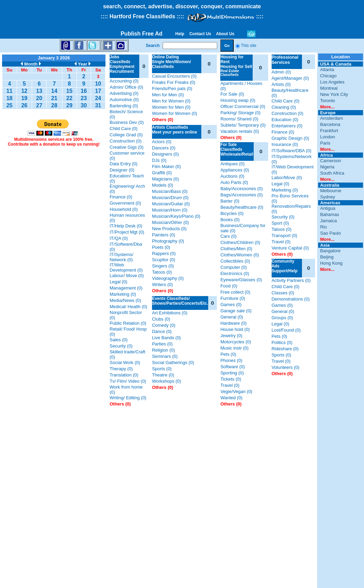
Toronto (328, 101)
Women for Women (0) (175, 113)
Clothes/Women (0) (240, 255)
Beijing (327, 257)
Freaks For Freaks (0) (174, 82)
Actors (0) (162, 142)
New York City (334, 94)
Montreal (329, 88)
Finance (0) (121, 197)
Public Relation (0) (128, 323)
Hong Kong (331, 263)
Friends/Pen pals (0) (172, 89)
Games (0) (231, 305)
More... (327, 107)
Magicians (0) (165, 179)
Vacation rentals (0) (240, 131)
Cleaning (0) (284, 107)
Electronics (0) (235, 273)
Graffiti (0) (162, 173)
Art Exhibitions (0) (170, 313)
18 (9, 98)
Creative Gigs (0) (127, 147)
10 (98, 84)
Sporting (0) (232, 373)
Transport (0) (285, 236)
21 (54, 98)
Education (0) (285, 120)
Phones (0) (231, 360)
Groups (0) (282, 318)
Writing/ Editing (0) (128, 398)
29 (69, 105)
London (328, 137)
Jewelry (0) (231, 336)
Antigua (328, 208)
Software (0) (232, 367)
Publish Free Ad (141, 34)
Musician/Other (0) (170, 222)
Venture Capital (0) (290, 248)
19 (24, 98)
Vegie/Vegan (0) (236, 391)
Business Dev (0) (127, 122)
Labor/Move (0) (287, 178)
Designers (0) (165, 154)
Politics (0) (282, 342)
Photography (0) (168, 241)
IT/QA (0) (119, 238)
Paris (325, 143)
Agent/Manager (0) (290, 78)
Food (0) (229, 286)
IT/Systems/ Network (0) (122, 257)
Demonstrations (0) (291, 299)
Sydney (328, 197)
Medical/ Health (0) (128, 307)
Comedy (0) (164, 325)
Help (180, 34)
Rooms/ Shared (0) (239, 119)
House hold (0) (235, 329)
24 (98, 98)
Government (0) (125, 203)
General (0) (232, 317)
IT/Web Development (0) (126, 267)
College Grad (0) (126, 135)
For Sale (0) (232, 94)
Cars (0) (228, 236)
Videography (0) (168, 278)
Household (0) (124, 209)
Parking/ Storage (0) (240, 113)
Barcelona (330, 124)
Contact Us (200, 34)
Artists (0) (281, 84)
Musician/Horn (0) (170, 210)
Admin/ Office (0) (126, 87)
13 (39, 91)
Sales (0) (119, 340)
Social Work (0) (125, 362)
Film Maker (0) (166, 166)
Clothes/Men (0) (236, 249)
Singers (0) (163, 266)
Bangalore (330, 251)
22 (69, 98)
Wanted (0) (231, 398)
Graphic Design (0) (290, 138)
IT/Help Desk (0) (126, 226)
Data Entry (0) (124, 164)
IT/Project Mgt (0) (127, 232)
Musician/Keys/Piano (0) (176, 216)
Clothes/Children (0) (240, 242)
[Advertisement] (54, 256)
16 (84, 91)
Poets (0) (161, 247)
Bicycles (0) (232, 213)
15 (69, 91)
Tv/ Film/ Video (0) (128, 381)
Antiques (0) (232, 164)
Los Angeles (332, 82)
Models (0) (163, 185)
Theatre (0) (163, 375)
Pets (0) (228, 354)
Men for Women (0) (171, 101)
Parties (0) (162, 344)
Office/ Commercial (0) (243, 106)
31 (98, 105)
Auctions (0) (232, 176)
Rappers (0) (164, 253)
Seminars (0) (165, 356)
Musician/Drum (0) (170, 198)
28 (54, 105)
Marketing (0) (123, 294)
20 (39, 98)
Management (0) (126, 288)
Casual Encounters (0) (174, 76)
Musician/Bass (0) (170, 191)
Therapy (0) (121, 369)
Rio (324, 227)
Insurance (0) (285, 144)
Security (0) (121, 346)
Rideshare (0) (285, 349)
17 (98, 91)
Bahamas (330, 214)
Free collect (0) (235, 292)
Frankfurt (329, 131)
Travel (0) (230, 385)
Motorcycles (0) (236, 342)
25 (9, 105)
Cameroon (331, 161)
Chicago (328, 76)
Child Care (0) (124, 129)
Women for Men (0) (171, 107)
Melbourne (331, 191)
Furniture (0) (233, 298)
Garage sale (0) (236, 311)
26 (24, 105)
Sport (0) (280, 223)
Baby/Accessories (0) (241, 189)
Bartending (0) (124, 106)
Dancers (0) (164, 148)
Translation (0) (124, 375)
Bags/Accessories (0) (241, 195)
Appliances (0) (235, 170)
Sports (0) (162, 369)
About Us (225, 34)
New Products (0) (169, 229)
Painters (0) (164, 235)
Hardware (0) (233, 323)
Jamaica (328, 221)
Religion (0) (163, 350)
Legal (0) (118, 282)
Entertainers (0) (287, 126)
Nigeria (327, 167)
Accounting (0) (124, 81)
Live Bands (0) (166, 338)
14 (54, 91)
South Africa (332, 173)
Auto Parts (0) (234, 182)
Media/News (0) (125, 300)
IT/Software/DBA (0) (292, 151)
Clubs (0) (161, 319)
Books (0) (230, 220)
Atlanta (327, 70)
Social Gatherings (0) (173, 362)
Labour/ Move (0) (127, 276)
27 (39, 105)
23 (84, 98)
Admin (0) (281, 72)
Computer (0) (234, 267)
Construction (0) (125, 141)
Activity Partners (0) (291, 280)
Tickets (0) (231, 379)
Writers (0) (162, 285)
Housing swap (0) (238, 100)
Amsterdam (332, 118)
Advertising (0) (124, 93)
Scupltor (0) (164, 260)
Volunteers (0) (286, 367)
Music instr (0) (234, 348)
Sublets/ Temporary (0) (243, 125)
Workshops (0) (166, 381)
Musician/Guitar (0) (171, 204)
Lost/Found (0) (286, 330)
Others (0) (120, 404)
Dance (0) (162, 331)
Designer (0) (122, 170)
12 (24, 91)
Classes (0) (283, 293)
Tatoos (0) (162, 272)
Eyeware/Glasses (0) (241, 280)
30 (84, 105)
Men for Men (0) (168, 95)
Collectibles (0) (235, 261)
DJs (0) (159, 160)
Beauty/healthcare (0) (242, 207)
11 (9, 91)
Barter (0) (230, 201)
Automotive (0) (124, 100)
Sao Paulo (331, 233)
